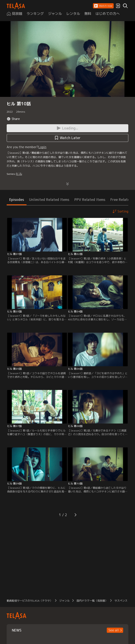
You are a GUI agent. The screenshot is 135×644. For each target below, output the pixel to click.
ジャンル (64, 601)
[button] (103, 6)
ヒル (19, 174)
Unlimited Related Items (49, 200)
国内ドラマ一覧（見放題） (92, 601)
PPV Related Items (90, 200)
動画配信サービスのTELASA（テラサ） (30, 601)
